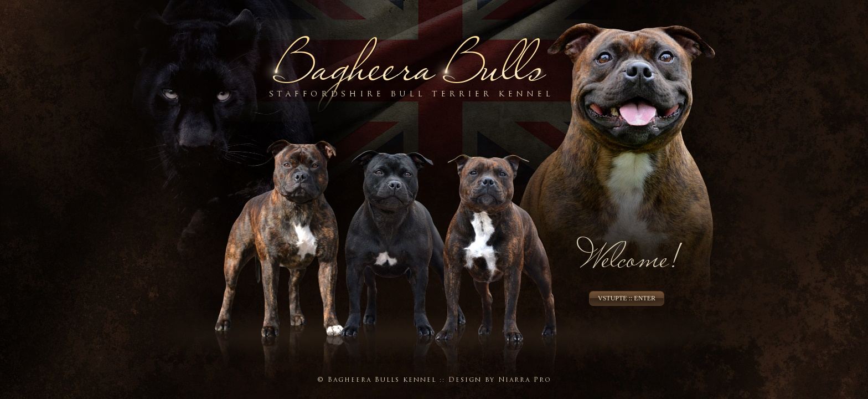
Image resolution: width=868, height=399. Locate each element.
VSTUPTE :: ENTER (627, 298)
